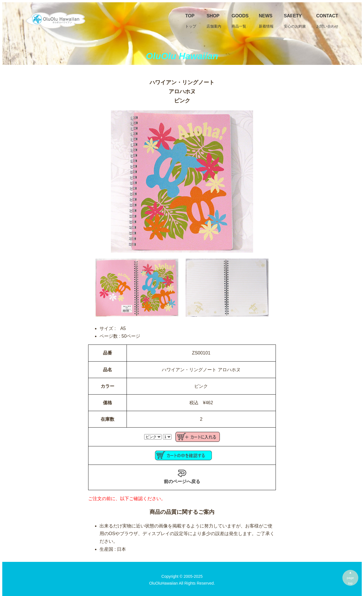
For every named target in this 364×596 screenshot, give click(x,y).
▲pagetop (350, 578)
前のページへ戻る (182, 477)
